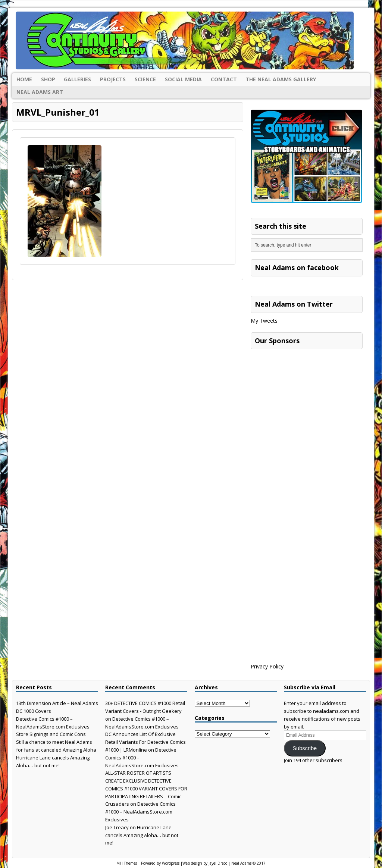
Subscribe (305, 748)
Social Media (183, 79)
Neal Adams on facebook (297, 267)
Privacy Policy (267, 666)
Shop (48, 79)
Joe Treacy (117, 827)
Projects (113, 79)
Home (24, 79)
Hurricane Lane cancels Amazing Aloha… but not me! (142, 835)
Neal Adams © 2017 (248, 863)
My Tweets (264, 321)
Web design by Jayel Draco (205, 863)
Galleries (77, 79)
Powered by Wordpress (160, 863)
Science (145, 79)
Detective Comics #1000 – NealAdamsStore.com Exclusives (140, 812)
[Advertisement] (307, 399)
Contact (224, 79)
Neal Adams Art (40, 92)
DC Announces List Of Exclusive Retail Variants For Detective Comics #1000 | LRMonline (145, 742)
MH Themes (127, 863)
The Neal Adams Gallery (281, 79)
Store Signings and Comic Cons (51, 734)
